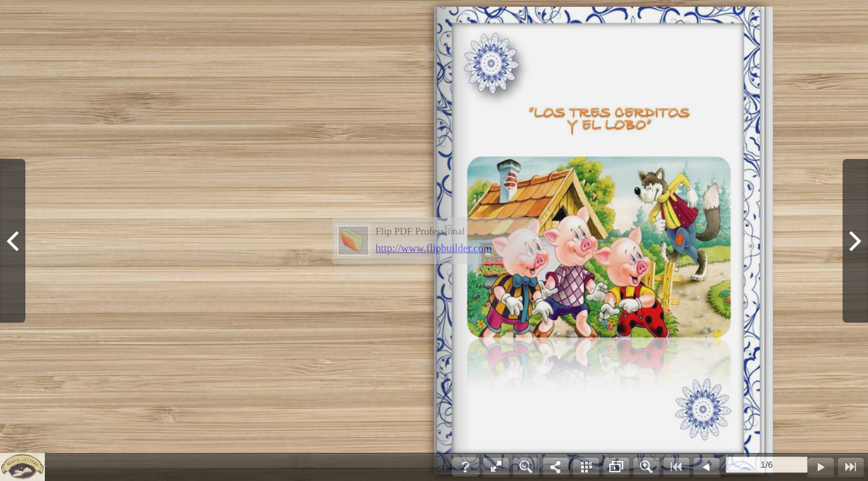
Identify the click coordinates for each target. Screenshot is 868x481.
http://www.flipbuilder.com (434, 248)
